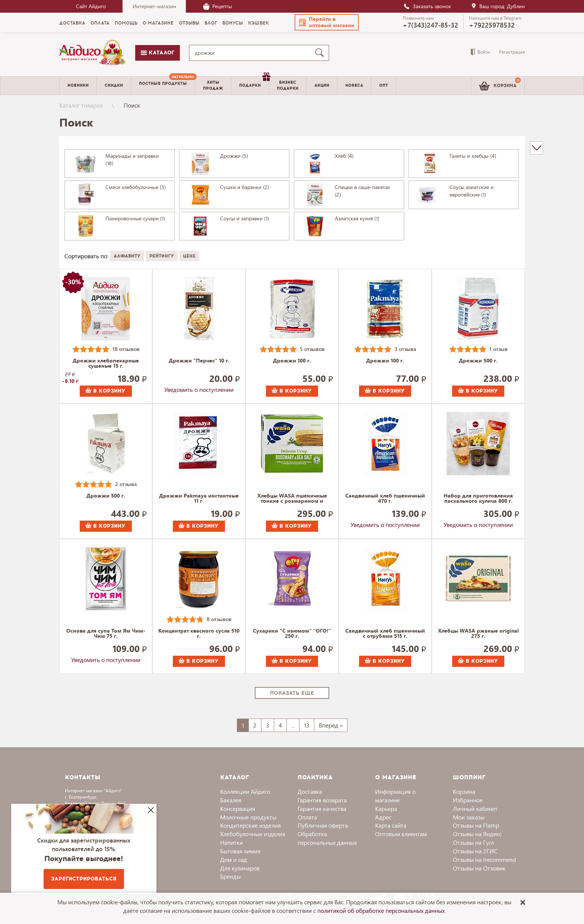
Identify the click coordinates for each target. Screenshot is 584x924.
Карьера (386, 808)
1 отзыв (499, 349)
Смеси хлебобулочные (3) (136, 187)
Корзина (464, 791)
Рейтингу (162, 256)
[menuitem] (163, 86)
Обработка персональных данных (327, 838)
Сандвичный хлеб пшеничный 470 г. (385, 499)
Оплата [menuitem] (100, 23)
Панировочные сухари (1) (135, 218)
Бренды (230, 876)
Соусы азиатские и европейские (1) (472, 191)
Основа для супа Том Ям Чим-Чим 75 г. (106, 634)
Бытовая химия (240, 851)
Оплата (307, 817)
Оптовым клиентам (401, 834)
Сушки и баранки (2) (245, 187)
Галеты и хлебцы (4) (473, 156)
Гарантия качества (322, 808)
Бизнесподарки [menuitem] (288, 85)
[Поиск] (321, 53)
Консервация (238, 808)
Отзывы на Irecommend (484, 859)
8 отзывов (219, 619)
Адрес (383, 817)
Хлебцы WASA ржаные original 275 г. (478, 634)
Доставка (310, 791)
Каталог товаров (81, 105)
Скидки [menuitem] (114, 85)
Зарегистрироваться (84, 879)
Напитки (231, 842)
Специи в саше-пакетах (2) (362, 191)
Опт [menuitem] (384, 85)
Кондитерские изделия (250, 825)
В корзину (105, 391)
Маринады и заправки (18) (132, 159)
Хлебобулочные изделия (253, 834)
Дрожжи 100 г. (292, 361)
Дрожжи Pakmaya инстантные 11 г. (199, 499)
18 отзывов (126, 349)
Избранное (468, 800)
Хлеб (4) (344, 156)
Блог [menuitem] (211, 23)
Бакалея (231, 800)
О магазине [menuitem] (158, 23)
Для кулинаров (240, 868)
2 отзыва (126, 484)
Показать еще (292, 693)
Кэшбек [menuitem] (258, 23)
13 (307, 725)
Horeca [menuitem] (354, 85)
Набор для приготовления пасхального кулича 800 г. (478, 499)
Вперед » (331, 725)
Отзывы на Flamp (476, 825)
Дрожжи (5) (234, 156)
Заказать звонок (427, 6)
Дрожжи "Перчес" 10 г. (199, 361)
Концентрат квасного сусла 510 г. (199, 634)
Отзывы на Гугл (473, 842)
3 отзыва (405, 349)
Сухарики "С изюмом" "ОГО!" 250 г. (292, 634)
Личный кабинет (475, 808)
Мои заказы (469, 817)
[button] (327, 22)
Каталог (158, 53)
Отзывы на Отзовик (479, 868)
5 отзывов (312, 349)
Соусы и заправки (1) (245, 218)
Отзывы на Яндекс (477, 834)
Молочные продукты (248, 817)
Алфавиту (127, 256)
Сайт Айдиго (91, 6)
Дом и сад (234, 859)
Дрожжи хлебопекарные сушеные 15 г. (106, 364)
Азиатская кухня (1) (357, 218)
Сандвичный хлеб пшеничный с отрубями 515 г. (385, 634)
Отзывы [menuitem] (189, 23)
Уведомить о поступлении (199, 389)
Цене (189, 256)
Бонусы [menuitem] (233, 23)
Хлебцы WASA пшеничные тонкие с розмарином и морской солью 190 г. (292, 499)
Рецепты (218, 6)
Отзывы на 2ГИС (475, 851)
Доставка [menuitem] (72, 23)
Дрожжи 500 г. (478, 361)
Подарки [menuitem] (254, 83)
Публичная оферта (323, 825)
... (293, 725)
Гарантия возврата (322, 800)
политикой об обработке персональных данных (381, 910)
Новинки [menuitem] (78, 85)
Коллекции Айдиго (245, 791)
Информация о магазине (395, 796)
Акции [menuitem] (322, 85)
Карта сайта (391, 825)
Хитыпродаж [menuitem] (213, 85)
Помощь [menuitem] (126, 23)
